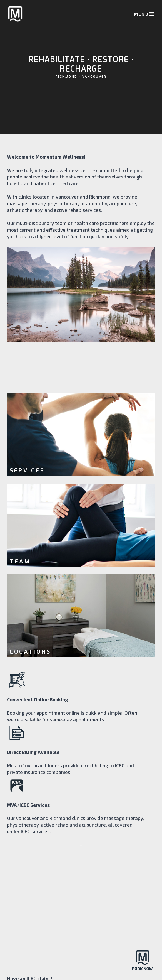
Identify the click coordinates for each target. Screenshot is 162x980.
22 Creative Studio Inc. (88, 971)
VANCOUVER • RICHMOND (81, 956)
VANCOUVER (94, 80)
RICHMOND (67, 80)
